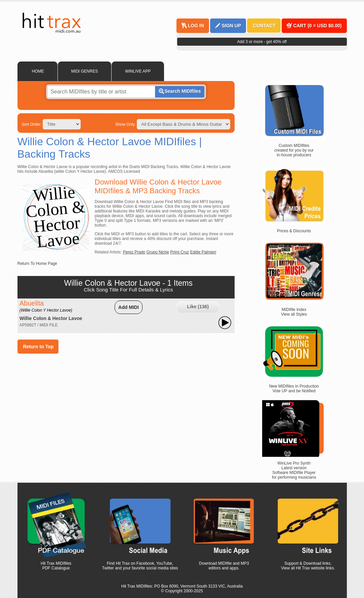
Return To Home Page (37, 264)
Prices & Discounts (294, 231)
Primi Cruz (179, 252)
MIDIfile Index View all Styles (294, 312)
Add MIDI (129, 307)
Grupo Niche (158, 252)
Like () (198, 307)
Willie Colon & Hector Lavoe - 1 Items (128, 283)
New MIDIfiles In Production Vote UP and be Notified (294, 389)
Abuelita (46, 306)
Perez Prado (134, 252)
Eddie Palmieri (203, 252)
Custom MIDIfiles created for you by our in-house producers (294, 150)
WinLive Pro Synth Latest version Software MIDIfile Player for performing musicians (294, 470)
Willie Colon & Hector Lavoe (51, 318)
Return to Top (38, 347)
